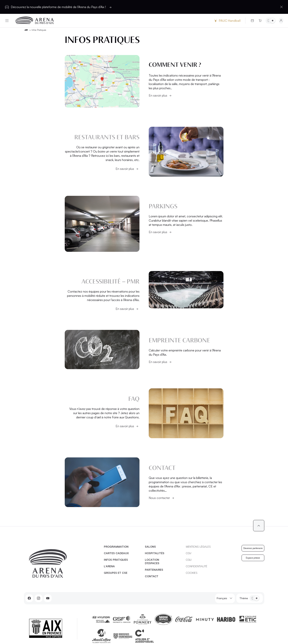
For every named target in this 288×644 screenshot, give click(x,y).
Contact (152, 576)
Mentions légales (198, 547)
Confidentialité (197, 566)
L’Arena (109, 566)
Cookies (192, 573)
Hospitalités (155, 553)
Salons (150, 547)
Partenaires (154, 570)
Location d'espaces (152, 561)
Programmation (116, 547)
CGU (189, 560)
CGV (189, 553)
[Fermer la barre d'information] (281, 7)
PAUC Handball (227, 21)
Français (225, 598)
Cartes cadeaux (116, 553)
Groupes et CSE (116, 573)
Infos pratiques (116, 560)
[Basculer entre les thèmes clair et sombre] (271, 21)
